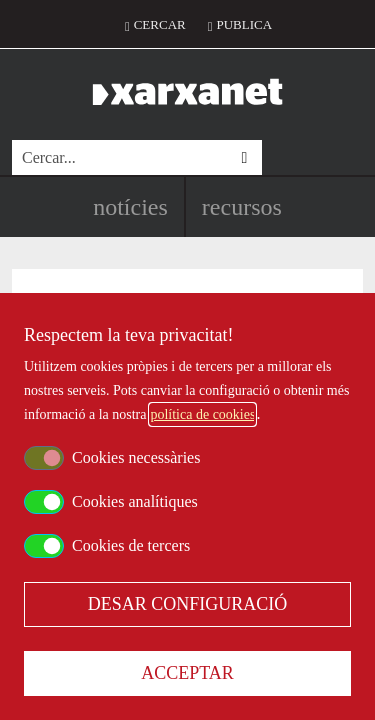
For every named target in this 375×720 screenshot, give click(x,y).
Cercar (160, 24)
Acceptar (187, 673)
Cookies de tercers (131, 545)
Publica (244, 24)
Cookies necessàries (136, 457)
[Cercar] (119, 157)
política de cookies (202, 414)
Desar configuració (188, 604)
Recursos (242, 207)
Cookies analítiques (135, 501)
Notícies (130, 207)
